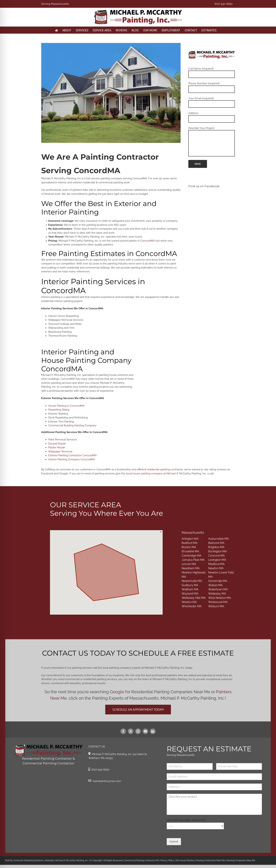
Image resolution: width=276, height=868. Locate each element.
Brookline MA (190, 551)
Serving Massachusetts (55, 4)
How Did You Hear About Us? (186, 820)
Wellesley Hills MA (194, 598)
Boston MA (189, 547)
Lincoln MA (189, 564)
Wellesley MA (217, 594)
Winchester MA (192, 606)
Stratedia (49, 860)
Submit (174, 842)
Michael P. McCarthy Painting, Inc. (72, 860)
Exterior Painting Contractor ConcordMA (72, 455)
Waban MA (215, 585)
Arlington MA (190, 539)
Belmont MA (216, 543)
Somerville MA (218, 581)
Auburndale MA (219, 539)
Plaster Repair (57, 447)
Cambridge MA (192, 556)
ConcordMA (148, 241)
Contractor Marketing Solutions (28, 860)
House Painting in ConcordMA (66, 406)
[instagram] (138, 731)
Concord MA (217, 556)
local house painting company (144, 474)
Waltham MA (190, 589)
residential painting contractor (165, 469)
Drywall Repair (57, 444)
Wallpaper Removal (60, 452)
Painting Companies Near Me (241, 860)
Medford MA (216, 564)
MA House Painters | (186, 860)
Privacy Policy (167, 860)
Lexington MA (217, 560)
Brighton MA (216, 547)
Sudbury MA (190, 585)
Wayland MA (190, 594)
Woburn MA (216, 606)
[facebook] (123, 731)
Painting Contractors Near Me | (211, 860)
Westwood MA (218, 602)
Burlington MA (218, 551)
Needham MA (191, 568)
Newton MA (216, 568)
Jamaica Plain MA (193, 560)
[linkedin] (153, 731)
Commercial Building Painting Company (72, 425)
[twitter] (131, 731)
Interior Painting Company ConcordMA (72, 459)
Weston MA (189, 602)
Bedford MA (190, 543)
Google (117, 692)
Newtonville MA (192, 581)
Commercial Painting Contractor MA (141, 860)
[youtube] (145, 731)
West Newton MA (220, 598)
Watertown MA (218, 589)
